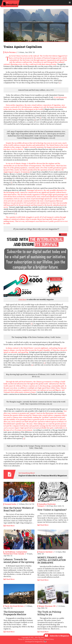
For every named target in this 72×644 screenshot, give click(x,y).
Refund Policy (49, 639)
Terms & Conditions (25, 639)
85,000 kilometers (60, 97)
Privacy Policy (38, 639)
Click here (22, 299)
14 (32, 365)
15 (24, 438)
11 (15, 213)
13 (45, 363)
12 (32, 324)
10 (28, 203)
